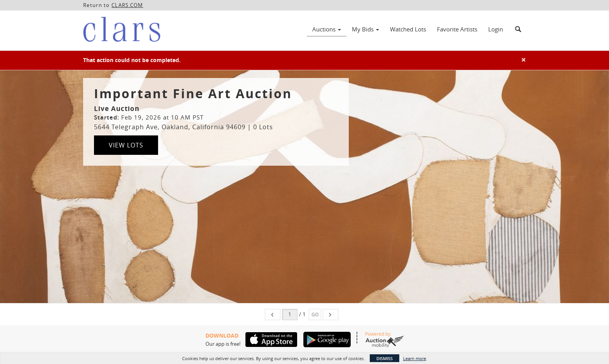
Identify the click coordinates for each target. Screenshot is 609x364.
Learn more (415, 358)
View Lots (126, 145)
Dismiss (385, 358)
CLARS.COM (127, 5)
